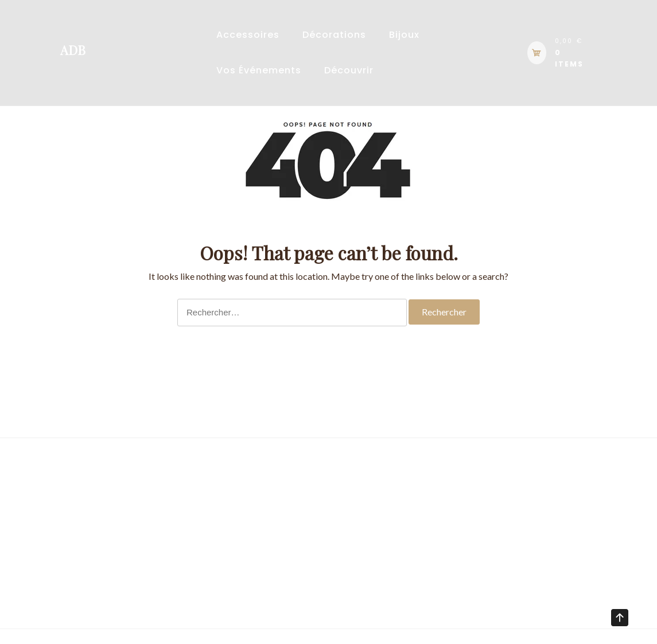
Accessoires (248, 35)
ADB (73, 50)
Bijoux (404, 35)
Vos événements (259, 70)
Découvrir (349, 70)
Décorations (334, 35)
